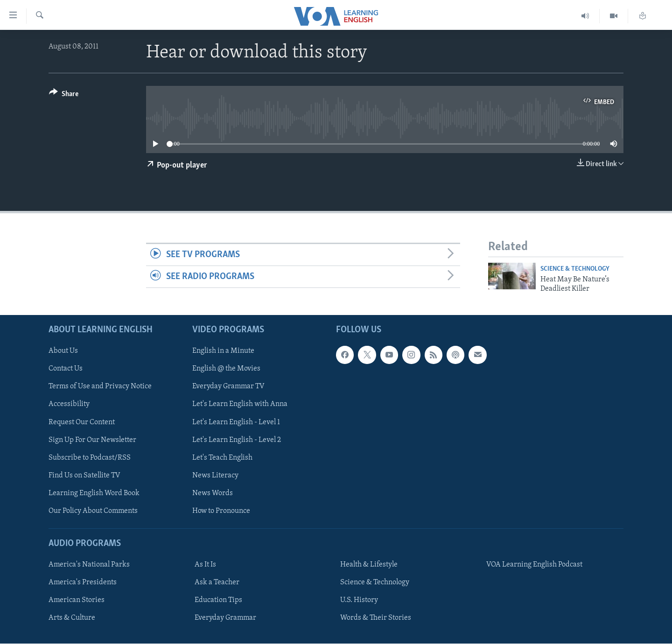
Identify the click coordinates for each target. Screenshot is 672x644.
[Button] (64, 95)
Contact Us (66, 369)
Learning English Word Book (94, 493)
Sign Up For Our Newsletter (92, 440)
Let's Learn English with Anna (240, 405)
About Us (63, 351)
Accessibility (69, 405)
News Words (213, 493)
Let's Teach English (222, 458)
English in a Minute (223, 351)
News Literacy (215, 476)
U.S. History (359, 601)
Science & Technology (575, 269)
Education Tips (218, 601)
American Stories (77, 601)
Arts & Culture (72, 618)
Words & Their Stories (376, 618)
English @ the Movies (226, 369)
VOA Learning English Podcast (534, 565)
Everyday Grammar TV (228, 387)
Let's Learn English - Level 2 (237, 440)
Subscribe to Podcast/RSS (90, 458)
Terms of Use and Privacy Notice (100, 387)
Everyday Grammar (225, 618)
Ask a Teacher (217, 583)
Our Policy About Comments (93, 511)
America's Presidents (83, 583)
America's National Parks (89, 565)
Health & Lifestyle (369, 565)
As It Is (205, 565)
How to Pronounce (221, 511)
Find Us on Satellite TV (84, 476)
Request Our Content (82, 422)
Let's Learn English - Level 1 (236, 422)
